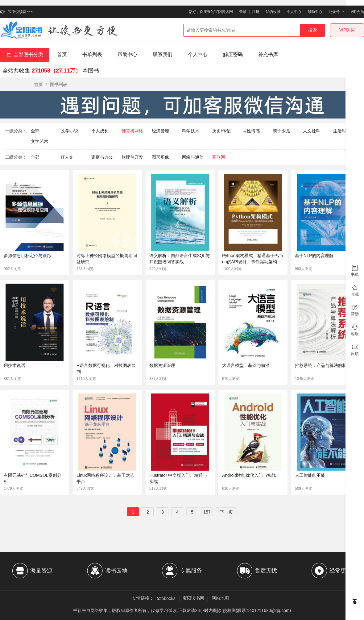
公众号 (336, 12)
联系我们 (163, 54)
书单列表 (92, 54)
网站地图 (220, 598)
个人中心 (294, 12)
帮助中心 (315, 12)
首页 (62, 54)
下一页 (226, 512)
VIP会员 (357, 12)
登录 (243, 12)
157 (207, 512)
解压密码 (233, 54)
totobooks (166, 598)
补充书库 (268, 54)
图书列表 (59, 85)
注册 (256, 12)
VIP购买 (347, 30)
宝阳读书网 (193, 598)
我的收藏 (273, 12)
